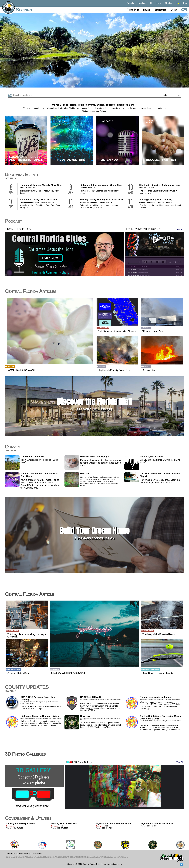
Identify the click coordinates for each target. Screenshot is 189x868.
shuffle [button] (175, 262)
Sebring (24, 10)
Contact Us (37, 854)
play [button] (155, 240)
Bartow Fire (149, 370)
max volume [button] (139, 262)
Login (185, 3)
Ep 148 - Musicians (139, 275)
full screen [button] (180, 262)
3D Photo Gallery (83, 762)
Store (159, 3)
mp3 (178, 267)
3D (151, 3)
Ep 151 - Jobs (137, 267)
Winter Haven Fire (153, 331)
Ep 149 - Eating (138, 273)
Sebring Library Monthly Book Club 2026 (101, 200)
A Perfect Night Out (19, 673)
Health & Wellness (151, 670)
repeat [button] (170, 262)
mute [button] (129, 262)
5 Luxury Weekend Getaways (68, 673)
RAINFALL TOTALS (90, 697)
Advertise (168, 3)
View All (179, 229)
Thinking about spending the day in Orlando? (27, 635)
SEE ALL (11, 178)
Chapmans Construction (94, 538)
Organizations (160, 10)
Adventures (104, 328)
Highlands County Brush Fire (114, 370)
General (102, 367)
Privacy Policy (24, 854)
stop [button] (157, 262)
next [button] (163, 262)
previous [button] (145, 262)
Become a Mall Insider (94, 410)
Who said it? (87, 474)
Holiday (11, 367)
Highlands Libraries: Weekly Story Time (41, 185)
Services (147, 10)
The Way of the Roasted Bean (159, 634)
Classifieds (142, 3)
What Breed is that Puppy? (94, 457)
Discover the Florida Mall (94, 402)
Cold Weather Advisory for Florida (117, 331)
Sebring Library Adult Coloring (156, 200)
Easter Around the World (21, 370)
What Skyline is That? (152, 457)
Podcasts (130, 3)
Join (178, 3)
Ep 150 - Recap (138, 270)
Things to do (133, 10)
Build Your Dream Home (94, 531)
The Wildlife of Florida (32, 457)
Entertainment (14, 670)
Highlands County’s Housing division (40, 716)
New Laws (86, 716)
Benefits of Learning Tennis (158, 673)
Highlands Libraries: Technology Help (159, 185)
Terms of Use (11, 854)
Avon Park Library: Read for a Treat (39, 200)
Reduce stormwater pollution (155, 697)
